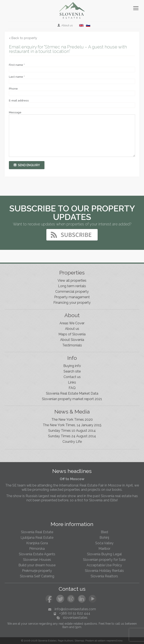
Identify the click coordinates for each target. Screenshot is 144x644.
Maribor (104, 549)
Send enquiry (27, 165)
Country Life (72, 442)
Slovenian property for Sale (104, 560)
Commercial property (72, 292)
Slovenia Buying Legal (104, 554)
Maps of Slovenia (72, 334)
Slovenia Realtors (104, 576)
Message (15, 112)
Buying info (72, 366)
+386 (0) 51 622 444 (75, 613)
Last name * (17, 77)
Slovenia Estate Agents (37, 554)
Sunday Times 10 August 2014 (72, 431)
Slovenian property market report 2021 (72, 399)
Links (72, 382)
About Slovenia (72, 340)
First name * (17, 65)
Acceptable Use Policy (104, 565)
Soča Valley (104, 543)
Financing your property (72, 303)
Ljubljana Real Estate (37, 538)
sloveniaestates (75, 618)
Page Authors (66, 641)
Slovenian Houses (37, 560)
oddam (102, 641)
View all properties (72, 281)
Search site (72, 371)
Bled (104, 532)
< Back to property (23, 38)
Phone (13, 89)
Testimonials (72, 345)
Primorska (37, 549)
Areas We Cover (72, 323)
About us (65, 25)
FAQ (72, 388)
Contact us (72, 377)
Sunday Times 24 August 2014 (72, 436)
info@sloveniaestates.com (75, 609)
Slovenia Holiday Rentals (104, 571)
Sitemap (79, 641)
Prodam (90, 641)
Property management (72, 297)
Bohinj (104, 538)
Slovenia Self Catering (37, 576)
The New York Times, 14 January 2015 (72, 425)
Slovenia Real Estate (37, 532)
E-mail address (19, 101)
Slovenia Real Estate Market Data (72, 393)
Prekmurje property (37, 571)
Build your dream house (37, 565)
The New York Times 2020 (72, 420)
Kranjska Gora (37, 543)
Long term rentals (72, 286)
